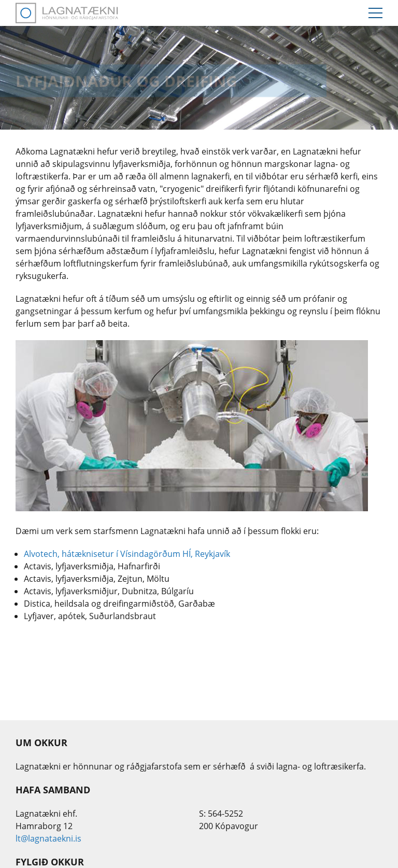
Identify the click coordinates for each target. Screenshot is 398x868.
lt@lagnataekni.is (48, 838)
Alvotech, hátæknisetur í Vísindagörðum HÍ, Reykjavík (127, 554)
